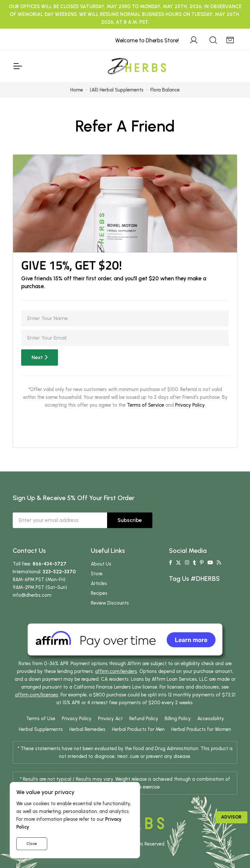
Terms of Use (41, 719)
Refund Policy (144, 719)
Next (40, 357)
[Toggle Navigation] (17, 66)
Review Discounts (110, 603)
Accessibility (211, 719)
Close (32, 844)
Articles (99, 583)
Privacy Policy (190, 405)
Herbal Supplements (41, 729)
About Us (101, 564)
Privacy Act (110, 719)
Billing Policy (178, 719)
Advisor (231, 817)
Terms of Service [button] (146, 405)
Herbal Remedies (87, 729)
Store (97, 574)
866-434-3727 (49, 564)
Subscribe (130, 520)
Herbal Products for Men (138, 729)
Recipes (99, 593)
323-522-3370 (59, 572)
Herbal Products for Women (201, 729)
